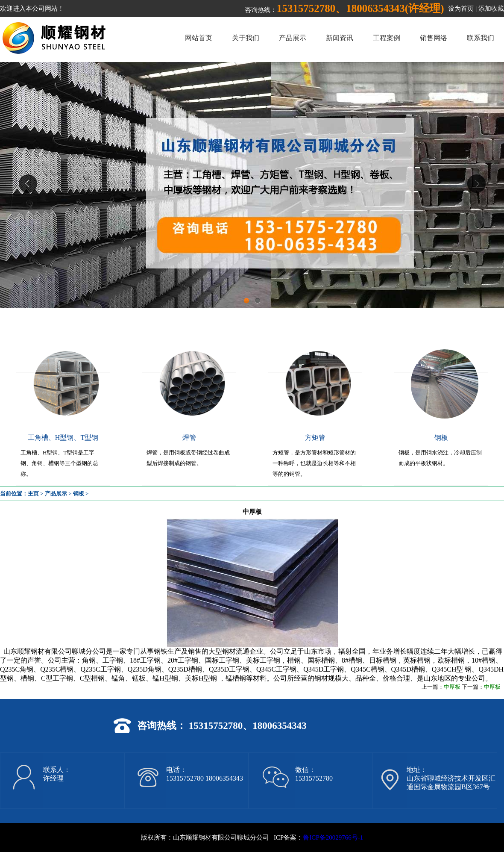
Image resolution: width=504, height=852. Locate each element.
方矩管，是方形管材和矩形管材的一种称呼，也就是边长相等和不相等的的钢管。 (314, 463)
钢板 (441, 438)
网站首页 (199, 38)
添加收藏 (491, 9)
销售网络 (434, 38)
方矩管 (315, 438)
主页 (33, 494)
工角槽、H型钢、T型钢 (63, 438)
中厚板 (452, 687)
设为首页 (461, 9)
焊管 (189, 438)
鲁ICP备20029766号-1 (333, 837)
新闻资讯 (340, 38)
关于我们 (246, 38)
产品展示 (293, 38)
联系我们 (481, 38)
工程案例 (387, 38)
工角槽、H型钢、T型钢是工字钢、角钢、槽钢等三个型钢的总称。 (59, 463)
